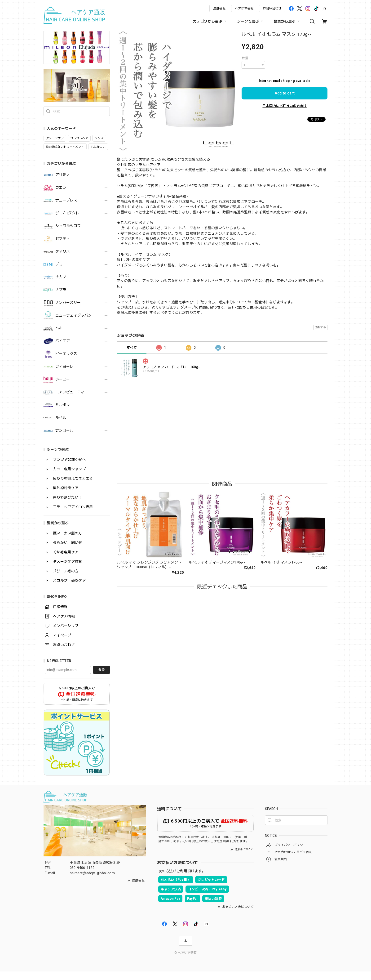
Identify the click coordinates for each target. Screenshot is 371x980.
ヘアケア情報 (244, 8)
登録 (102, 678)
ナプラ (61, 298)
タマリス (63, 260)
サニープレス (66, 209)
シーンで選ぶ (251, 21)
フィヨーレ (64, 375)
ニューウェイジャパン (73, 324)
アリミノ (63, 183)
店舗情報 (219, 8)
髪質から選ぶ (287, 21)
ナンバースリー (68, 311)
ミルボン (63, 414)
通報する (320, 327)
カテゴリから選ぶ (210, 21)
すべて (132, 348)
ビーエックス (66, 362)
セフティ (63, 247)
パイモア (63, 350)
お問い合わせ (272, 8)
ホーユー (63, 388)
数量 (245, 58)
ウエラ (61, 196)
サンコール (64, 439)
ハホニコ (63, 337)
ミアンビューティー (72, 401)
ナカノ (61, 286)
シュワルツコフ (68, 235)
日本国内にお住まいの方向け (284, 106)
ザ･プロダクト (67, 222)
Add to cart (285, 93)
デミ (59, 273)
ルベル (61, 426)
